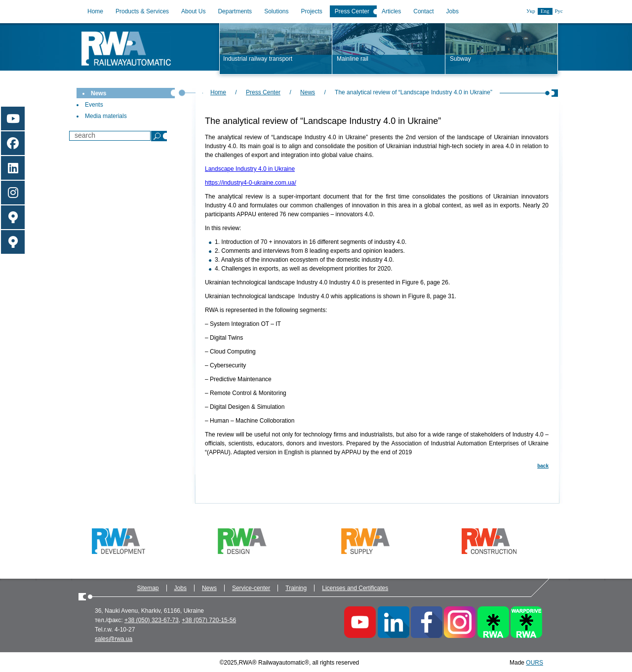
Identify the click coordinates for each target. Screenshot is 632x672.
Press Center (352, 11)
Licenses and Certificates (355, 588)
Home (95, 11)
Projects (312, 11)
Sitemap (148, 588)
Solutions (276, 11)
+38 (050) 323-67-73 (152, 620)
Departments (235, 11)
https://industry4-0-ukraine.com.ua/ (251, 183)
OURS (534, 663)
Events (94, 105)
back (543, 466)
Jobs (453, 11)
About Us (193, 11)
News (99, 93)
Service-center (251, 588)
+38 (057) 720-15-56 (209, 620)
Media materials (106, 116)
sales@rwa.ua (114, 639)
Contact (423, 11)
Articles (391, 11)
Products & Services (142, 11)
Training (296, 588)
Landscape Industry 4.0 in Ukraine (250, 169)
